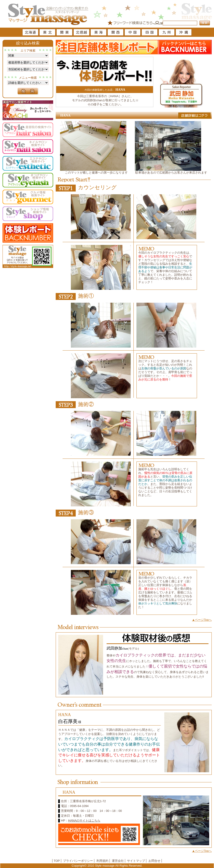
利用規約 (102, 861)
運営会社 (118, 861)
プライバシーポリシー (78, 861)
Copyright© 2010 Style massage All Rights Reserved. (107, 866)
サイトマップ (136, 861)
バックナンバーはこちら (185, 47)
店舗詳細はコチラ (194, 115)
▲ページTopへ (202, 620)
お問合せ (154, 861)
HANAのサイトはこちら (84, 820)
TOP (57, 861)
